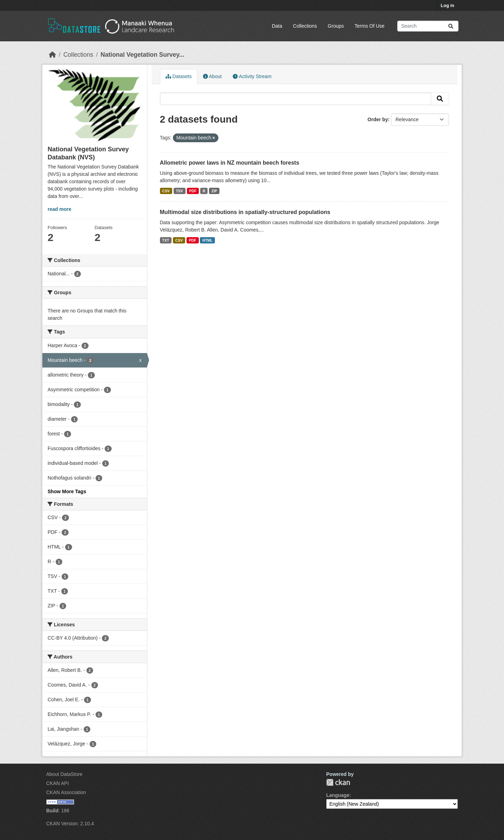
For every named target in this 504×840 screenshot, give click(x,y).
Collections (305, 26)
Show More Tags (67, 491)
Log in (447, 5)
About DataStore (64, 774)
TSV (179, 191)
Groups (336, 26)
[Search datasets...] (428, 26)
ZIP (214, 191)
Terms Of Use (370, 26)
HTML (207, 240)
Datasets (179, 76)
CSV (166, 191)
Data (277, 26)
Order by (378, 119)
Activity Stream (252, 76)
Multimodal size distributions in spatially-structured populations (245, 212)
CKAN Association (66, 792)
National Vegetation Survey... (142, 55)
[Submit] (451, 26)
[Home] (52, 55)
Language (338, 795)
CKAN (338, 782)
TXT (166, 240)
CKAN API (58, 783)
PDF (193, 191)
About (212, 76)
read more (59, 209)
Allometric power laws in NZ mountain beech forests (230, 163)
